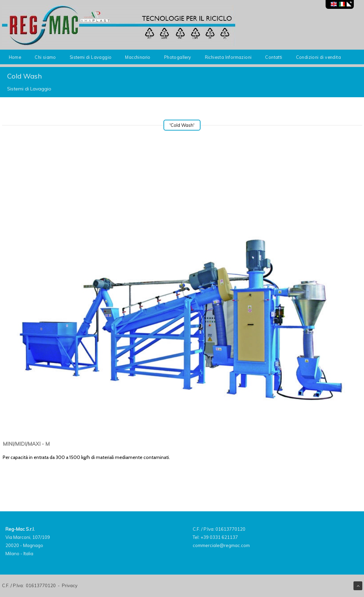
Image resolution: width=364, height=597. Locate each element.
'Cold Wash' (182, 125)
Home (15, 57)
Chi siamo (45, 57)
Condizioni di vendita (318, 57)
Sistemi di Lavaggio (91, 57)
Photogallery (178, 57)
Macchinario (138, 57)
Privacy (70, 585)
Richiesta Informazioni (228, 57)
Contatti (274, 57)
